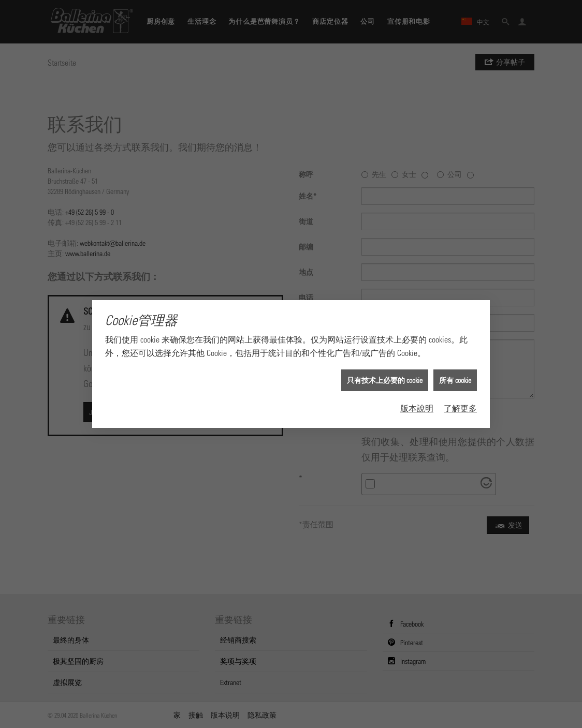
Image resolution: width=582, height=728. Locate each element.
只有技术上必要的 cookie (385, 373)
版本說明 (417, 401)
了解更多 (460, 401)
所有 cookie (455, 373)
